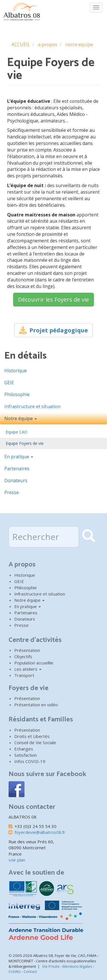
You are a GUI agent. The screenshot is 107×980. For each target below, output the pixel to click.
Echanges (24, 749)
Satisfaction (26, 755)
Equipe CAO (17, 432)
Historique (16, 371)
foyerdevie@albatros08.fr (40, 832)
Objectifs (23, 656)
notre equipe (79, 44)
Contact (30, 971)
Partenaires (17, 468)
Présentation (27, 650)
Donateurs (16, 480)
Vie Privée (51, 966)
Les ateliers (28, 669)
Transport (24, 675)
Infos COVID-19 (30, 761)
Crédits (15, 971)
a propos (48, 44)
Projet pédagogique (59, 330)
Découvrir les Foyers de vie (53, 299)
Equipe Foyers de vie (25, 443)
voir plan (17, 860)
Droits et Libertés (32, 736)
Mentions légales (77, 966)
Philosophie (17, 394)
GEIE (9, 382)
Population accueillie (34, 663)
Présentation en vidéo (36, 705)
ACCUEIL (21, 44)
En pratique (19, 457)
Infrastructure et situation (32, 406)
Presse (12, 492)
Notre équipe (21, 418)
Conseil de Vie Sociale (35, 742)
